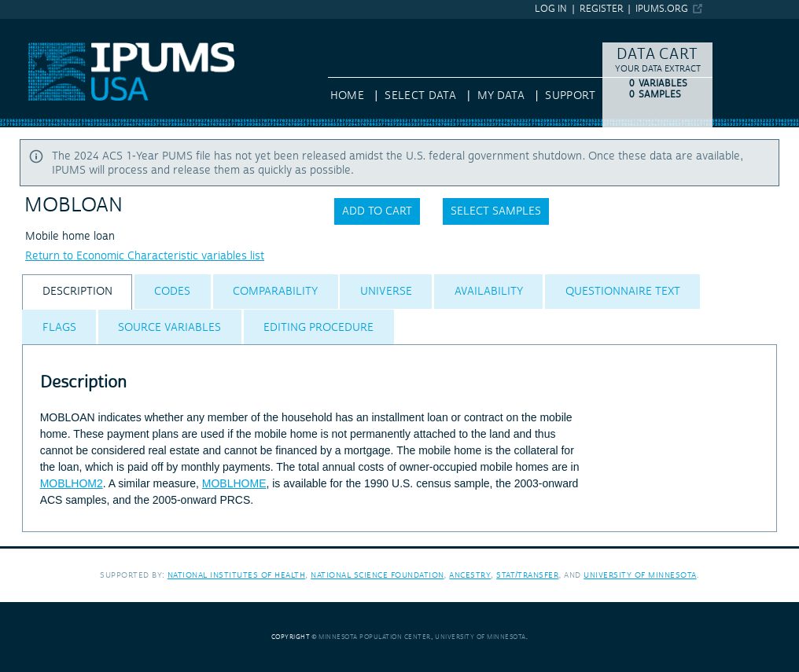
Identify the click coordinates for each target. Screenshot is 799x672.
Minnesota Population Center (375, 637)
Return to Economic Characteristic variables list (145, 256)
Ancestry (470, 575)
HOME (347, 96)
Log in (551, 9)
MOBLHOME (234, 483)
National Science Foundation (377, 575)
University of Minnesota (640, 575)
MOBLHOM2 (72, 483)
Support (570, 96)
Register (602, 9)
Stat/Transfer (527, 575)
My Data (501, 96)
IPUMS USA (29, 26)
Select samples (496, 211)
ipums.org (662, 9)
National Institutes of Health (237, 575)
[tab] (77, 292)
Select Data (420, 96)
